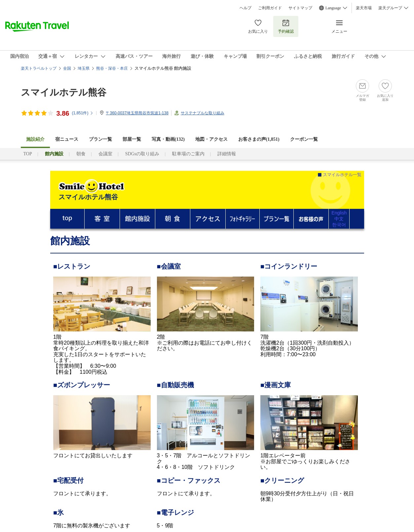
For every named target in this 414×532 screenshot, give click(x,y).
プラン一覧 (100, 139)
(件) (83, 113)
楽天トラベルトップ (39, 68)
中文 (339, 219)
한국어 (339, 225)
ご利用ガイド (270, 8)
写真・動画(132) (168, 139)
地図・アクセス (211, 139)
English (339, 213)
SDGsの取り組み (142, 154)
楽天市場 (364, 8)
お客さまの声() (259, 139)
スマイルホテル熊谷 (64, 92)
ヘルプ (245, 8)
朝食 (81, 154)
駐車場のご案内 (188, 154)
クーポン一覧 (304, 139)
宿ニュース (67, 139)
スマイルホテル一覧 (342, 175)
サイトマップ (300, 8)
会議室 (105, 154)
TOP (28, 154)
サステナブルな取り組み (203, 113)
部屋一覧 (132, 139)
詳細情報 (227, 154)
